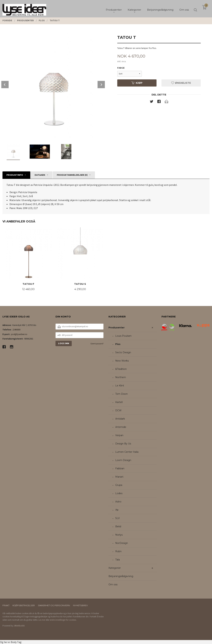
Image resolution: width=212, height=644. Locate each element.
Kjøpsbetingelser (24, 605)
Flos (118, 344)
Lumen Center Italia (127, 452)
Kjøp (137, 83)
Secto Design (123, 352)
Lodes (119, 493)
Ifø (117, 510)
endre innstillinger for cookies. (63, 620)
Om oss (113, 584)
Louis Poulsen (123, 336)
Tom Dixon (121, 394)
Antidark (120, 419)
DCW (118, 410)
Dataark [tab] (40, 175)
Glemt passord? (97, 344)
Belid (118, 526)
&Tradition (121, 369)
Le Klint (120, 386)
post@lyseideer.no (19, 334)
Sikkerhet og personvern (54, 605)
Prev (5, 85)
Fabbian (120, 468)
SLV (118, 518)
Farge (121, 68)
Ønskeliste (181, 83)
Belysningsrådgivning (121, 576)
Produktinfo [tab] (15, 175)
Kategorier (115, 568)
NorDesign (122, 543)
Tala (118, 560)
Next (101, 85)
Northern (121, 377)
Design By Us (123, 444)
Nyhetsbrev (80, 605)
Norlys (119, 535)
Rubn (118, 551)
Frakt (6, 605)
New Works (122, 361)
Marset (119, 477)
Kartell (119, 402)
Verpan (119, 435)
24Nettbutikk (19, 626)
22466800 (16, 330)
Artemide (121, 427)
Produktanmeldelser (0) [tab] (72, 175)
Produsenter (117, 328)
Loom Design (123, 460)
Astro (118, 502)
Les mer (42, 620)
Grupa (119, 485)
